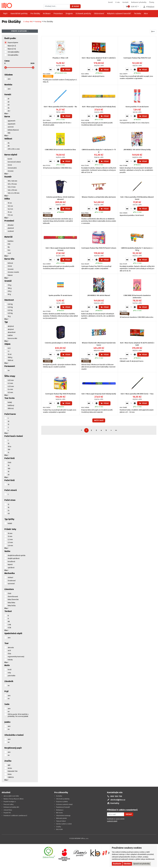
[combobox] (153, 32)
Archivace (47, 14)
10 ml (10, 354)
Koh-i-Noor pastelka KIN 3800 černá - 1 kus (137, 394)
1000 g (10, 357)
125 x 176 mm (12, 184)
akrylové (11, 329)
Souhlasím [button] (117, 864)
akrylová (11, 326)
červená (11, 171)
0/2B (9, 628)
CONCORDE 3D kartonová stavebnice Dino (60, 150)
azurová (11, 127)
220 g (10, 291)
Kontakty (59, 796)
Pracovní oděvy (9, 804)
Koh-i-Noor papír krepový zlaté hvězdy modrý (99, 394)
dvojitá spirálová (14, 558)
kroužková (11, 561)
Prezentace (58, 14)
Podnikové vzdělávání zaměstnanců (15, 816)
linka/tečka (12, 606)
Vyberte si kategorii (19, 31)
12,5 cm (10, 206)
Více (6, 114)
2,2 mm (10, 539)
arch (9, 650)
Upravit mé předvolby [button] (142, 864)
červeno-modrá (13, 272)
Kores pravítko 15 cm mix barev (137, 107)
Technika (138, 14)
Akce (146, 14)
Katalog (38, 22)
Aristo (10, 768)
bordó (10, 159)
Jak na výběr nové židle (11, 796)
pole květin (12, 676)
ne (9, 370)
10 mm (10, 533)
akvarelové (12, 332)
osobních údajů (112, 821)
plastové (11, 228)
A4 (9, 108)
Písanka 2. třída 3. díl (60, 58)
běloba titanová (13, 130)
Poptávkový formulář (63, 807)
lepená (10, 564)
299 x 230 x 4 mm (14, 149)
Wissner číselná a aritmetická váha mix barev (99, 197)
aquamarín (12, 124)
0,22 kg (10, 310)
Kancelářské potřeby (19, 14)
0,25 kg (10, 313)
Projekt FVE (7, 813)
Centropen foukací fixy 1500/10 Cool (137, 58)
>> (116, 430)
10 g (9, 316)
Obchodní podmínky (63, 799)
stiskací (10, 577)
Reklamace (60, 810)
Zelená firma (8, 810)
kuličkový (11, 405)
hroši (10, 670)
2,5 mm (10, 542)
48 (9, 513)
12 (8, 424)
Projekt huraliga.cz (10, 802)
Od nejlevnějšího (14, 52)
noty (9, 673)
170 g (10, 285)
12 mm (10, 536)
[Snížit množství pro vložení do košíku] (50, 70)
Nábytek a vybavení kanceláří (119, 14)
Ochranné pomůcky (83, 14)
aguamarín (12, 121)
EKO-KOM (59, 829)
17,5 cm (10, 215)
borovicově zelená (14, 162)
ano (9, 79)
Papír (5, 14)
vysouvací (11, 584)
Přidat (66, 70)
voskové (11, 231)
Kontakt (125, 2)
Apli (9, 765)
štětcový (11, 408)
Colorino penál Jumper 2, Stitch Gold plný (60, 343)
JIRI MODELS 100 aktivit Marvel (99, 295)
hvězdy (10, 660)
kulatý (10, 402)
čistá (9, 462)
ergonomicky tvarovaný (16, 657)
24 (9, 510)
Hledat (75, 6)
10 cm (10, 203)
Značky (59, 827)
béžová (10, 263)
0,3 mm (10, 383)
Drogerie (69, 14)
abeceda (11, 648)
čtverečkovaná (13, 597)
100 (9, 449)
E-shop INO (28, 22)
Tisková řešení (61, 821)
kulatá (10, 523)
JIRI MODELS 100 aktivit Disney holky (137, 150)
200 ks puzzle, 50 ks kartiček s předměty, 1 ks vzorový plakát (18, 715)
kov (9, 250)
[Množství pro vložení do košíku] (54, 70)
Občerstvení (99, 14)
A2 (9, 102)
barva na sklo (12, 338)
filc (9, 247)
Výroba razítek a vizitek (64, 824)
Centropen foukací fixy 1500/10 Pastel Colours (99, 248)
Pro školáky (35, 14)
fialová (10, 275)
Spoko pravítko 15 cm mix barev (60, 295)
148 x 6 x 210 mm (14, 193)
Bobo (10, 774)
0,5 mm (10, 392)
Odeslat (129, 814)
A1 (8, 99)
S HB (9, 625)
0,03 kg (10, 307)
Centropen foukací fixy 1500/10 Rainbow (60, 394)
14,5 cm (10, 209)
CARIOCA (11, 777)
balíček (10, 335)
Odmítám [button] (127, 864)
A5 (9, 146)
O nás (118, 2)
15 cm (10, 212)
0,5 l (9, 348)
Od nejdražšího (13, 55)
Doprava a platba (62, 802)
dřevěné (11, 225)
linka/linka (11, 603)
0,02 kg (10, 304)
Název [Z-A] (12, 49)
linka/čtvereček (13, 599)
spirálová (11, 568)
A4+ (9, 111)
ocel (9, 253)
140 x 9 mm (12, 187)
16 (9, 472)
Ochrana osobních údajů (64, 804)
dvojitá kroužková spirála (17, 555)
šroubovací (12, 581)
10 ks (10, 447)
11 (8, 453)
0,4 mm (10, 389)
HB (9, 622)
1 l (8, 351)
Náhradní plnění (61, 818)
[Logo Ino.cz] (7, 5)
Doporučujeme (13, 43)
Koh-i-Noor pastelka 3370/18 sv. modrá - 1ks (60, 107)
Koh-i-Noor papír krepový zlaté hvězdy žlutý (99, 107)
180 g (10, 288)
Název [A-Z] (12, 46)
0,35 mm (11, 386)
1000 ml (10, 360)
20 (9, 475)
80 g (9, 294)
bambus (11, 241)
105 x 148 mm (12, 181)
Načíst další (99, 420)
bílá (9, 133)
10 (9, 421)
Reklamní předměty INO (11, 807)
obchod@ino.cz (118, 800)
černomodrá (12, 168)
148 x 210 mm (12, 190)
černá (10, 165)
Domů (110, 2)
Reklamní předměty (139, 2)
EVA (9, 244)
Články (152, 2)
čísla (9, 654)
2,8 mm (10, 546)
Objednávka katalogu (63, 816)
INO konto (59, 813)
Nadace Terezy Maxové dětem (14, 799)
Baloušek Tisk (13, 771)
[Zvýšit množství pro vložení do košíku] (58, 70)
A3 (9, 105)
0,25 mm (11, 380)
